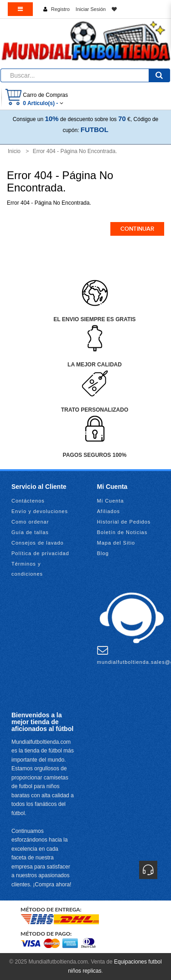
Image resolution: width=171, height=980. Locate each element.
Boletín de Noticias (122, 532)
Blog (103, 553)
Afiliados (109, 511)
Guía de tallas (30, 532)
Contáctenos (28, 501)
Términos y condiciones (27, 569)
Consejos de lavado (38, 543)
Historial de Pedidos (124, 522)
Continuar (137, 229)
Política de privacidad (40, 553)
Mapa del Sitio (116, 543)
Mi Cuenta (111, 501)
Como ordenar (30, 522)
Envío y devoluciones (40, 511)
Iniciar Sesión (91, 9)
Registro (60, 9)
